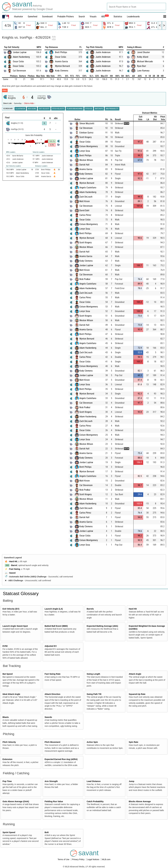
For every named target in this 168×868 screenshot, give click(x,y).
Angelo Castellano (88, 188)
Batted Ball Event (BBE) (56, 626)
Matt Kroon (85, 201)
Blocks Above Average (140, 801)
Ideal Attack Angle (11, 694)
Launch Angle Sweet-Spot (15, 626)
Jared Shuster (143, 52)
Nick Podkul (85, 279)
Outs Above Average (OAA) (16, 801)
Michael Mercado (145, 61)
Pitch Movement (52, 742)
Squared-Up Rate (137, 694)
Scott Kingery (86, 137)
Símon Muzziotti (87, 123)
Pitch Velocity (9, 742)
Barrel (14, 565)
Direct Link (8, 103)
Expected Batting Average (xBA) (102, 626)
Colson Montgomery (89, 146)
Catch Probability (95, 801)
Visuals (93, 17)
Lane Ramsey (143, 71)
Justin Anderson (103, 52)
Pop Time (7, 781)
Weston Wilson (86, 160)
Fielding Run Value (54, 801)
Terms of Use (64, 859)
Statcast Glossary (21, 594)
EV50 (5, 646)
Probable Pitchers (66, 17)
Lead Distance (94, 781)
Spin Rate (133, 742)
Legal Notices (93, 859)
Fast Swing (15, 569)
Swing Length (93, 674)
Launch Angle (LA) (54, 609)
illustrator (18, 17)
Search (82, 17)
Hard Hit (13, 561)
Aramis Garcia (61, 61)
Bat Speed (8, 674)
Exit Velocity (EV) (11, 609)
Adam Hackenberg (21, 57)
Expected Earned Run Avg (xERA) (61, 759)
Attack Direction (52, 694)
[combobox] (136, 7)
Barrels (90, 609)
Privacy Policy (79, 859)
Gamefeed (33, 17)
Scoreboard (47, 17)
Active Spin (92, 742)
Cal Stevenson (19, 71)
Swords (48, 717)
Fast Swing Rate (53, 674)
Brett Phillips (61, 52)
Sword (12, 573)
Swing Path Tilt (94, 694)
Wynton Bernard (62, 66)
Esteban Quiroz (86, 133)
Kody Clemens (62, 71)
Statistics (118, 17)
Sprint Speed (9, 832)
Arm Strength (51, 781)
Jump (131, 781)
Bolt (47, 832)
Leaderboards (133, 17)
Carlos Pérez (85, 215)
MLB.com (106, 859)
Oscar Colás (18, 61)
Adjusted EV (51, 646)
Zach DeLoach (86, 197)
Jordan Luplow (20, 52)
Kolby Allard (143, 57)
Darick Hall (84, 165)
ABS (105, 17)
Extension (7, 759)
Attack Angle (135, 674)
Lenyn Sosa (85, 151)
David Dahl (84, 210)
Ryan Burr (142, 66)
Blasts (6, 717)
